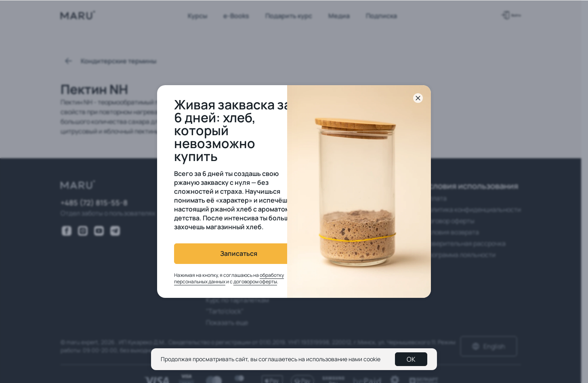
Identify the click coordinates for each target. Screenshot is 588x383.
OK (411, 359)
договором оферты (240, 281)
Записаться (224, 253)
